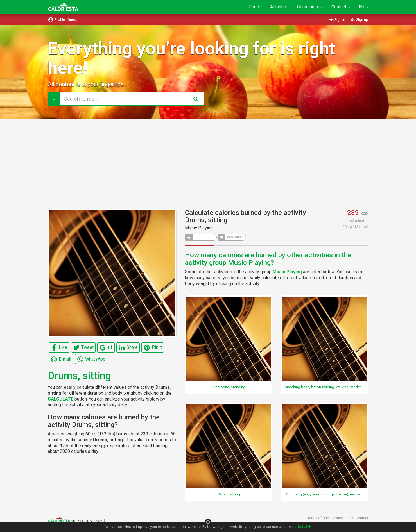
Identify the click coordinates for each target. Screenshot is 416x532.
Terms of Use (319, 518)
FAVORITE (231, 237)
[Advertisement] (208, 164)
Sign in (338, 20)
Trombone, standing (229, 387)
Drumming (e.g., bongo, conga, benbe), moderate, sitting (332, 494)
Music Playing (199, 228)
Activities (279, 7)
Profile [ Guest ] (63, 20)
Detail (304, 527)
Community (310, 7)
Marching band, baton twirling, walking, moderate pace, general (337, 387)
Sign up (360, 20)
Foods (255, 7)
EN (363, 7)
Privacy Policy (343, 518)
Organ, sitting (229, 494)
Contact (341, 7)
